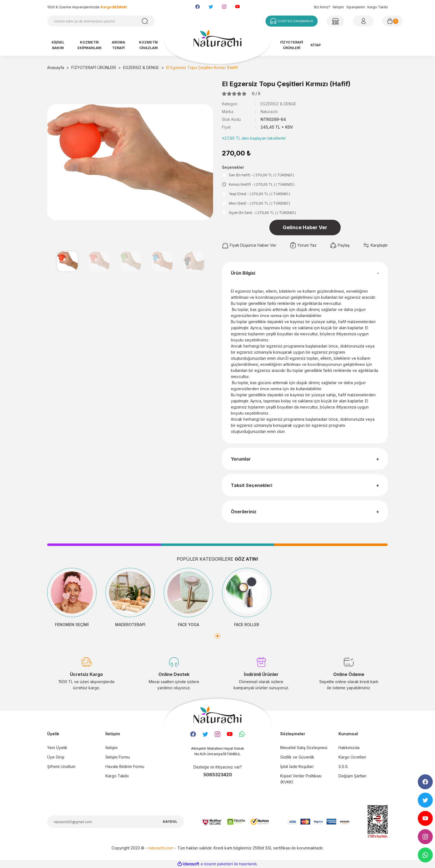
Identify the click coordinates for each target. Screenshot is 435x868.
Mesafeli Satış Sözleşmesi (304, 748)
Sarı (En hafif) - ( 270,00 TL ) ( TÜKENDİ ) (261, 175)
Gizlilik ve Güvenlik (297, 757)
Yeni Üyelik (57, 748)
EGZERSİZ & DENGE (278, 104)
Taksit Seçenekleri (251, 485)
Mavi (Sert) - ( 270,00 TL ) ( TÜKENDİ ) (260, 203)
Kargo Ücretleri (352, 757)
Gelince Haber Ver (305, 227)
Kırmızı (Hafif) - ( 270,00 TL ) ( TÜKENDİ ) (262, 184)
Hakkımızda (349, 748)
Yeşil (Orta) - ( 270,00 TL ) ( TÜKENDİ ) (260, 194)
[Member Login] (335, 21)
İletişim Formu (118, 757)
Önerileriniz (244, 512)
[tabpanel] (72, 598)
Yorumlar (241, 459)
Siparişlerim (356, 7)
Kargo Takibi (378, 7)
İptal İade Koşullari (297, 766)
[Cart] (392, 21)
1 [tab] (217, 636)
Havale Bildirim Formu (125, 766)
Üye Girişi (56, 757)
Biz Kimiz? (322, 7)
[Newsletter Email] (116, 822)
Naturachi (269, 112)
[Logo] (217, 41)
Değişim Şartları (352, 776)
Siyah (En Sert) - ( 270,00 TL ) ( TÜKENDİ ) (262, 213)
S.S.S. (343, 766)
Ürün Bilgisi (243, 273)
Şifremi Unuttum (61, 766)
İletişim (338, 7)
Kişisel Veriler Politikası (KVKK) (301, 779)
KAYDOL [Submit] (170, 822)
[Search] (101, 21)
